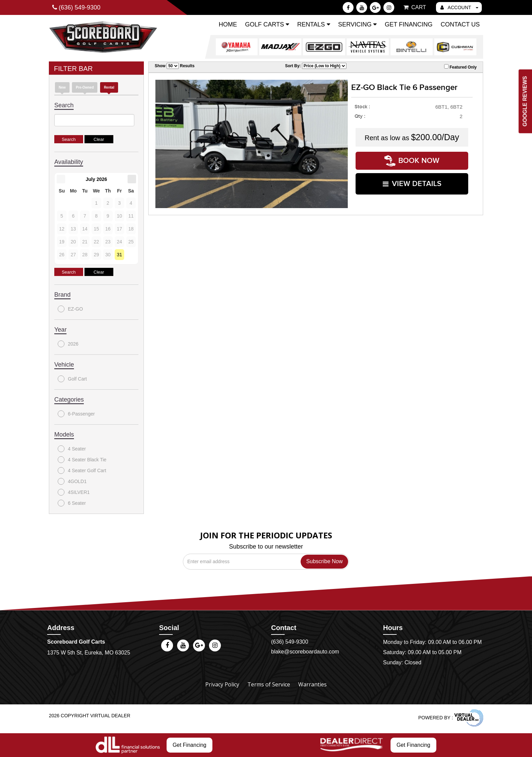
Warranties (312, 684)
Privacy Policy (222, 684)
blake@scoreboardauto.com (305, 652)
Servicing (357, 24)
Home (228, 24)
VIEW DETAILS (412, 184)
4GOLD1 (72, 481)
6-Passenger (76, 414)
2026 (68, 344)
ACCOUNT (459, 7)
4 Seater (72, 449)
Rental (109, 87)
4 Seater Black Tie (82, 460)
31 (119, 255)
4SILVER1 (74, 492)
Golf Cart (72, 379)
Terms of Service (269, 684)
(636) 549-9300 (290, 642)
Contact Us (460, 24)
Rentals (314, 24)
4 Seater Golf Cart (82, 470)
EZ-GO (70, 309)
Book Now (412, 161)
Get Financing (409, 24)
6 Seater (72, 503)
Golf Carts (267, 24)
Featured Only (460, 67)
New (62, 87)
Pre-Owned (85, 87)
